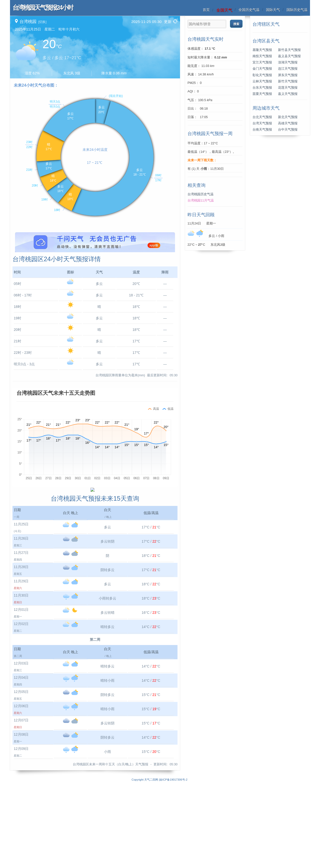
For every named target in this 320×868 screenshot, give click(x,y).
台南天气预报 (262, 130)
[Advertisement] (95, 267)
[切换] (42, 22)
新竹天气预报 (288, 81)
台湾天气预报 (262, 123)
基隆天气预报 (262, 50)
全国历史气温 (249, 10)
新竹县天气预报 (289, 50)
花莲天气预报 (288, 88)
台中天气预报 (288, 130)
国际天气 (273, 10)
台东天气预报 (262, 88)
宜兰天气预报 (262, 62)
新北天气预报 (288, 117)
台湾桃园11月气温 (201, 201)
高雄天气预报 (288, 123)
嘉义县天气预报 (289, 56)
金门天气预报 (262, 69)
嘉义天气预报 (288, 94)
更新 (168, 22)
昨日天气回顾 (201, 215)
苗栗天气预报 (262, 94)
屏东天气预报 (288, 75)
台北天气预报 (262, 117)
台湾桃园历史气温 (200, 194)
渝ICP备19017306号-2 (173, 865)
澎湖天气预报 (288, 62)
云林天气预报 (262, 81)
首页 (206, 10)
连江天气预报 (288, 69)
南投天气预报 (262, 56)
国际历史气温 (297, 10)
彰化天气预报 (262, 75)
